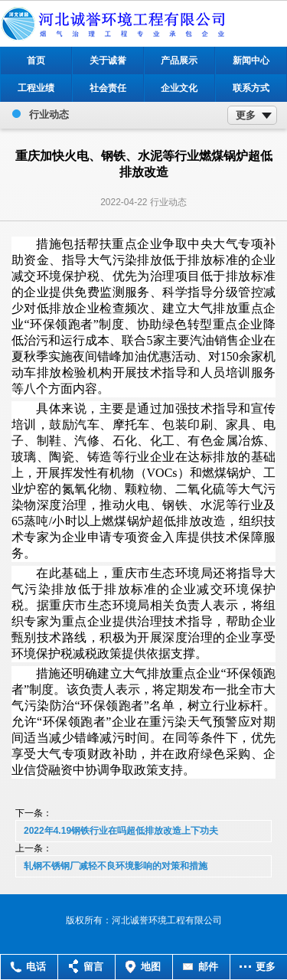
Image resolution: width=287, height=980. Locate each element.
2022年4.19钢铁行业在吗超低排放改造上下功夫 (121, 831)
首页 (36, 60)
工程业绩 (36, 88)
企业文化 (179, 88)
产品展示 (179, 60)
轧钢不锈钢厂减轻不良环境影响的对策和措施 (116, 866)
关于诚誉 (108, 60)
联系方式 (251, 88)
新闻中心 (251, 60)
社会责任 (108, 88)
